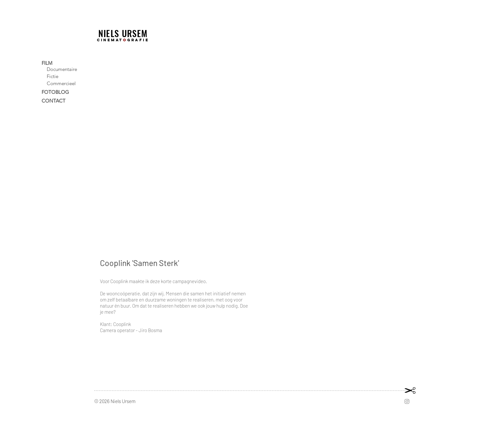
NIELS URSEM (123, 33)
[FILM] (67, 63)
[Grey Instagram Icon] (407, 401)
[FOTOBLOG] (67, 92)
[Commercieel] (70, 83)
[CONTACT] (67, 101)
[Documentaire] (70, 69)
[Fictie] (70, 76)
